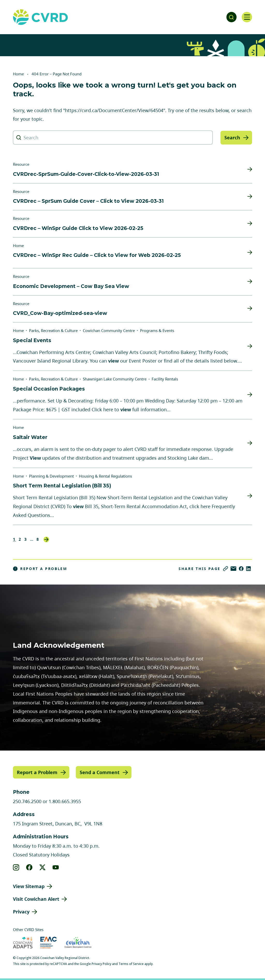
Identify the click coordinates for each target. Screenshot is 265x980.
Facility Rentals (165, 379)
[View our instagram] (16, 867)
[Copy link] (226, 569)
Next (46, 539)
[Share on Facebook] (241, 569)
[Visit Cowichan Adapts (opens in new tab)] (23, 943)
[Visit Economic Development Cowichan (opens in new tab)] (78, 943)
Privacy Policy (101, 964)
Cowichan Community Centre (109, 330)
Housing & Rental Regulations (105, 476)
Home (18, 74)
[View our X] (43, 867)
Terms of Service (131, 964)
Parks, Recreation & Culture (53, 330)
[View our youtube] (56, 867)
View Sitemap (29, 886)
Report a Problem (40, 569)
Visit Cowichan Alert (36, 899)
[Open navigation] (247, 17)
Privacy (21, 912)
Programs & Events (157, 330)
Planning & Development (51, 476)
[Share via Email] (233, 569)
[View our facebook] (29, 867)
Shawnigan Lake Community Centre (115, 379)
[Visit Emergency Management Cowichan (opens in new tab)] (49, 943)
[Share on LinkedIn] (248, 569)
